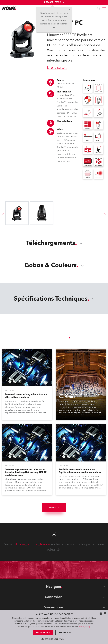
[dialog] (54, 627)
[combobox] (101, 613)
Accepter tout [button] (43, 632)
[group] (3, 214)
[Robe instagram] (54, 534)
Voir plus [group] (54, 507)
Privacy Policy (85, 627)
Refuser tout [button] (65, 632)
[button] (54, 639)
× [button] (105, 613)
